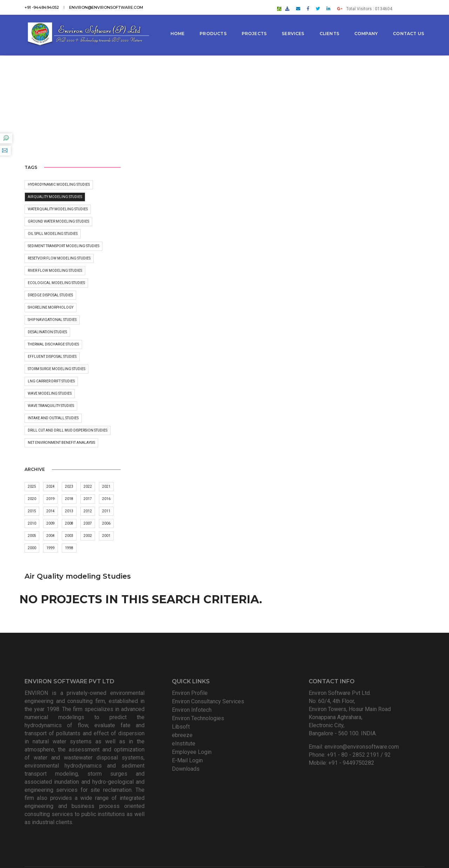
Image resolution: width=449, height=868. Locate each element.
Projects (254, 24)
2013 (69, 511)
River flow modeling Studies (55, 271)
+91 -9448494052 (42, 6)
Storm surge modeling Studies (56, 369)
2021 (106, 487)
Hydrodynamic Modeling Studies (59, 185)
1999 (51, 548)
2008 (69, 524)
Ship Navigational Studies (52, 320)
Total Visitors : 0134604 (394, 6)
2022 (88, 487)
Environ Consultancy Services (208, 658)
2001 (106, 536)
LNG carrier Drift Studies (51, 381)
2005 (32, 536)
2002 (88, 536)
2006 (106, 524)
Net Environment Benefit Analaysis (61, 443)
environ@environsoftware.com (106, 6)
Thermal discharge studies (53, 344)
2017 (88, 499)
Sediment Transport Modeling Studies (63, 246)
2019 (51, 499)
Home (178, 24)
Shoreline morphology (51, 307)
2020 (32, 499)
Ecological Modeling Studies (56, 283)
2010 (32, 524)
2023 (69, 487)
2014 (51, 511)
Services (294, 24)
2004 (51, 536)
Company (366, 24)
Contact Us (186, 50)
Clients (330, 24)
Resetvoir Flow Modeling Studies (59, 258)
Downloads (186, 726)
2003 (69, 536)
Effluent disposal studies (52, 357)
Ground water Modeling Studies (58, 221)
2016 (106, 499)
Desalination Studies (47, 332)
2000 (32, 548)
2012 (88, 511)
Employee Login (192, 709)
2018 (69, 499)
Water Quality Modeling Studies (58, 209)
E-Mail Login (187, 717)
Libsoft (181, 683)
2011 (106, 511)
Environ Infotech (192, 667)
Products (214, 24)
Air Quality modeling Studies (55, 197)
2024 (51, 487)
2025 (32, 487)
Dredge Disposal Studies (50, 295)
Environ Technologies (198, 675)
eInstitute (184, 700)
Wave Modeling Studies (50, 393)
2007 (88, 524)
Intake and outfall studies (53, 418)
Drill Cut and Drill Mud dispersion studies (68, 430)
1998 (69, 548)
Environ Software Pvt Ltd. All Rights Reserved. (234, 841)
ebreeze (182, 692)
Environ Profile (190, 650)
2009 (51, 524)
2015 (32, 511)
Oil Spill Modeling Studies (53, 234)
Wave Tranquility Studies (51, 406)
